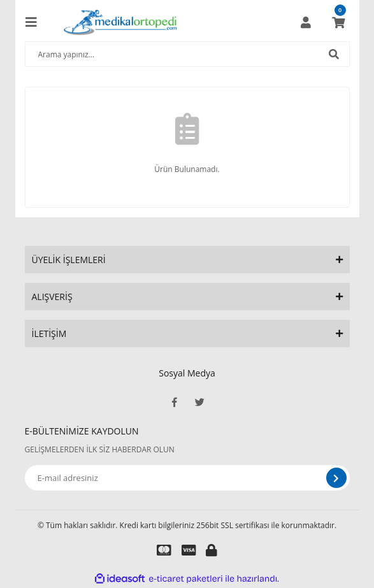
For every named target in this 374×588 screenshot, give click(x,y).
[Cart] (338, 22)
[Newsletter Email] (187, 478)
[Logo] (120, 22)
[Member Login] (306, 22)
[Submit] (336, 478)
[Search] (187, 54)
